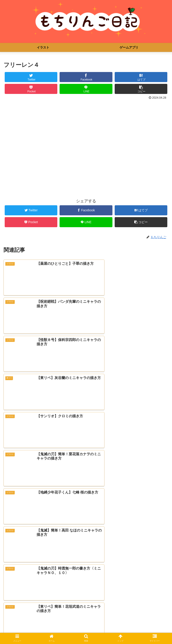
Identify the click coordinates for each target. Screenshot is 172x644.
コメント (12, 504)
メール (10, 579)
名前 (8, 562)
